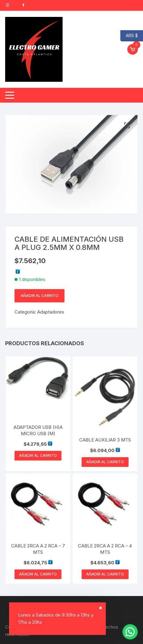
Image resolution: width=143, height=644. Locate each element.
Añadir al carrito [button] (38, 456)
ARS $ (129, 36)
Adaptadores (51, 312)
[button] (127, 126)
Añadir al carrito (39, 296)
